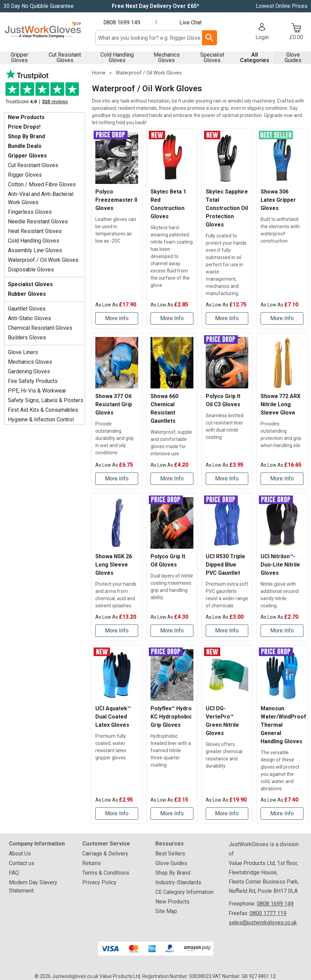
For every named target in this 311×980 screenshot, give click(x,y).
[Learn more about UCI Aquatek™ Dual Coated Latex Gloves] (117, 814)
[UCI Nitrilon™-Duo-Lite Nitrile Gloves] (282, 567)
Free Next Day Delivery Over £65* (155, 6)
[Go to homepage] (43, 32)
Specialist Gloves (212, 57)
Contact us (22, 863)
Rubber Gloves (27, 294)
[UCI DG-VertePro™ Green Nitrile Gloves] (227, 734)
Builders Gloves (27, 337)
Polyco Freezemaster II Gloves (116, 200)
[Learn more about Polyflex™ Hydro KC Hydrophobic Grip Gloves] (172, 814)
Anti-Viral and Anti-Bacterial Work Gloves (41, 198)
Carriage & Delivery (105, 854)
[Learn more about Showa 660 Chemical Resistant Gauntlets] (172, 479)
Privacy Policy (99, 882)
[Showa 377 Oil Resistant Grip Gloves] (117, 411)
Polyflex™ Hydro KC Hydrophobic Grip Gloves (171, 717)
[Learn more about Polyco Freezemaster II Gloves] (117, 318)
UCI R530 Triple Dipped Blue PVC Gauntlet (225, 565)
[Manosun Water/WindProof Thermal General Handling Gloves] (282, 734)
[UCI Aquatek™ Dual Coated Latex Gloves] (117, 734)
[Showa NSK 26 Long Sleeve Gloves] (117, 567)
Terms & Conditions (106, 873)
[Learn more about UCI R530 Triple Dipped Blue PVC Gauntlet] (227, 631)
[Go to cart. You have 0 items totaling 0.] (296, 32)
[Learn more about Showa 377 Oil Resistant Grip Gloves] (117, 479)
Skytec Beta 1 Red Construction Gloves (168, 204)
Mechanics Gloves (167, 57)
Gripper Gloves (19, 57)
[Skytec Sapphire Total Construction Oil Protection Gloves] (227, 229)
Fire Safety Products (33, 381)
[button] (262, 32)
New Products (26, 117)
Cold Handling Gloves (117, 57)
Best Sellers (170, 854)
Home (99, 73)
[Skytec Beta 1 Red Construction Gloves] (172, 229)
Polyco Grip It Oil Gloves (168, 561)
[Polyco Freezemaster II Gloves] (117, 229)
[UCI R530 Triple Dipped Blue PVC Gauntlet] (227, 567)
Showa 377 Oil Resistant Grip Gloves (114, 404)
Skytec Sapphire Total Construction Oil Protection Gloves (227, 208)
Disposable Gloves (31, 270)
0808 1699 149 (122, 22)
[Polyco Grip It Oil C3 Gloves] (227, 411)
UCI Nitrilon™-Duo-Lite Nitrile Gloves (280, 565)
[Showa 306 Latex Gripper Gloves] (282, 229)
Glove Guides (293, 57)
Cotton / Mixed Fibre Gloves (42, 184)
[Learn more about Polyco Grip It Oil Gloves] (172, 631)
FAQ (14, 873)
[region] (117, 158)
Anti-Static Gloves (29, 318)
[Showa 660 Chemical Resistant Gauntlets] (172, 411)
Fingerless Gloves (30, 212)
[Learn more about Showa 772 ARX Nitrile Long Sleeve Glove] (282, 479)
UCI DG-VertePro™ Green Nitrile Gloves (222, 721)
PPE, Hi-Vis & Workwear (37, 391)
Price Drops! (24, 127)
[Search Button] (210, 38)
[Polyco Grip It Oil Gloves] (172, 567)
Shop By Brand (26, 136)
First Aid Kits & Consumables (43, 410)
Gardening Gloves (29, 371)
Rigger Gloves (25, 175)
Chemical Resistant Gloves (40, 328)
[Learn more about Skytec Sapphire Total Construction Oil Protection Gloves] (227, 318)
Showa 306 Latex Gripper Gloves (278, 200)
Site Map (166, 911)
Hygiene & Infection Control (41, 419)
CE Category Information (184, 892)
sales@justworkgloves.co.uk (263, 923)
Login (262, 37)
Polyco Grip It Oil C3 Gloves (223, 400)
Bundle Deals (25, 146)
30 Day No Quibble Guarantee (39, 6)
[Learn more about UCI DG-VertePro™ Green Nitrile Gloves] (227, 814)
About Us (20, 854)
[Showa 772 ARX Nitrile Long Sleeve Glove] (282, 411)
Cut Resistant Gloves (65, 57)
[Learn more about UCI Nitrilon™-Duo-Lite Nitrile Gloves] (282, 631)
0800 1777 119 (268, 913)
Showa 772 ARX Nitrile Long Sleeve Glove (280, 404)
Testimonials (45, 89)
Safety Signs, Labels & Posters (46, 400)
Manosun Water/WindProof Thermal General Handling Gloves (282, 725)
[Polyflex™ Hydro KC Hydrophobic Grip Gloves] (172, 734)
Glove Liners (23, 352)
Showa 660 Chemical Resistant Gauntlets (164, 409)
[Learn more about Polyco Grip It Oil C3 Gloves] (227, 479)
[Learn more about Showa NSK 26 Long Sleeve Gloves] (117, 631)
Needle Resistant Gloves (38, 221)
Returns (92, 863)
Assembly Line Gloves (35, 250)
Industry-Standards (178, 882)
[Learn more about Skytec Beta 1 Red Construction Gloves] (172, 318)
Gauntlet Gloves (27, 309)
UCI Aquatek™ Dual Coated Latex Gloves (113, 717)
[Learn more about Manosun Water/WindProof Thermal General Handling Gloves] (282, 814)
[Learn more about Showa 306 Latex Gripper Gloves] (282, 318)
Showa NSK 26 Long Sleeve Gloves (114, 565)
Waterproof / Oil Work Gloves (43, 260)
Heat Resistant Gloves (35, 231)
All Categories (255, 57)
